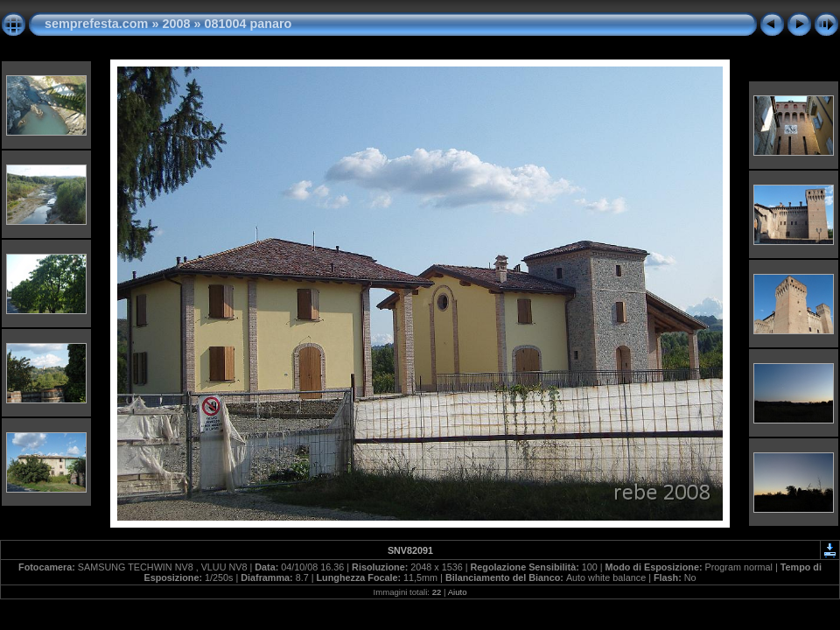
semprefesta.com (96, 24)
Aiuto (458, 592)
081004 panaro (248, 24)
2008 (176, 24)
